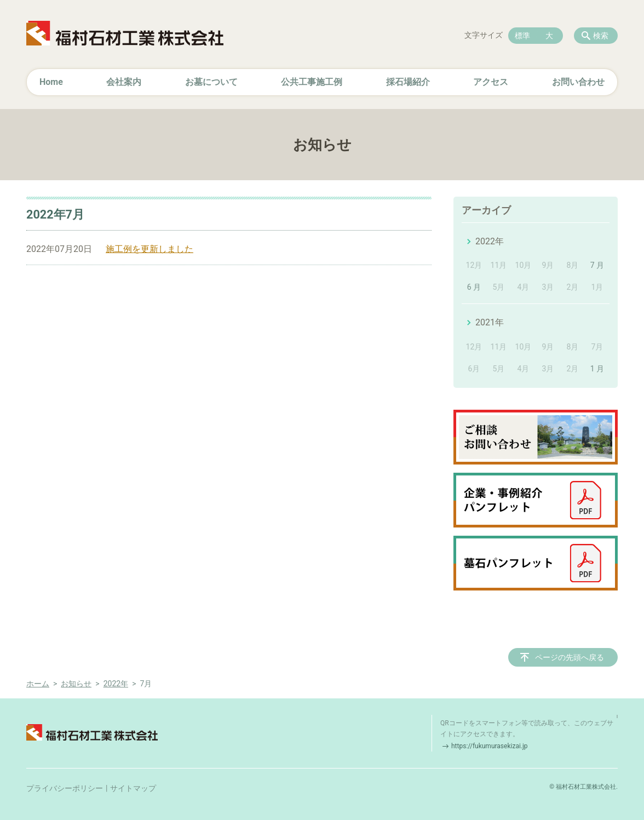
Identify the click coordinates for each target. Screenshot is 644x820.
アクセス (491, 82)
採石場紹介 (408, 82)
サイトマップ (133, 788)
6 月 (474, 287)
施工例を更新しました (150, 249)
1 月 (597, 369)
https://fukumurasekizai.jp (490, 746)
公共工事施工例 (312, 82)
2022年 (490, 241)
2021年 (490, 322)
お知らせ (76, 684)
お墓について (211, 82)
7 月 (597, 265)
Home (51, 82)
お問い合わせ (578, 82)
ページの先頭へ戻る (570, 657)
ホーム (38, 684)
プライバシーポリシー (65, 788)
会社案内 (124, 82)
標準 (522, 36)
